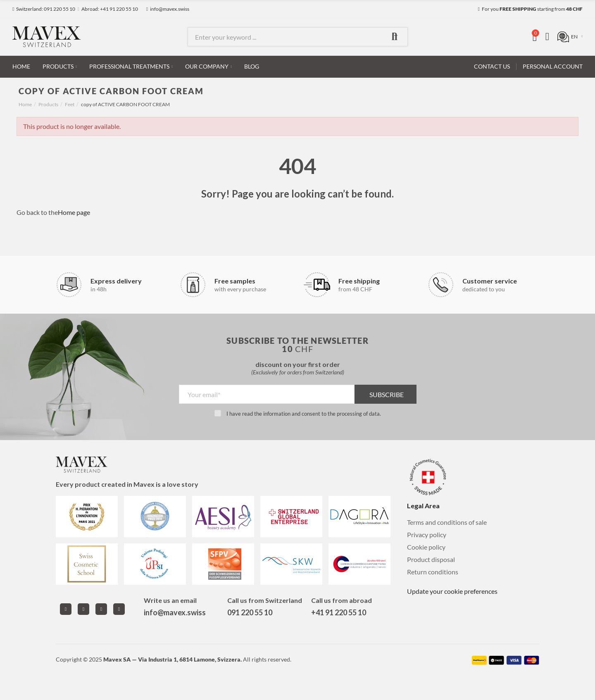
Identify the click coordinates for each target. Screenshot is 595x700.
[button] (44, 9)
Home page (74, 212)
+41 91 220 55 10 (339, 612)
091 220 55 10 (250, 612)
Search (395, 37)
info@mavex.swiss (175, 612)
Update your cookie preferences (452, 591)
